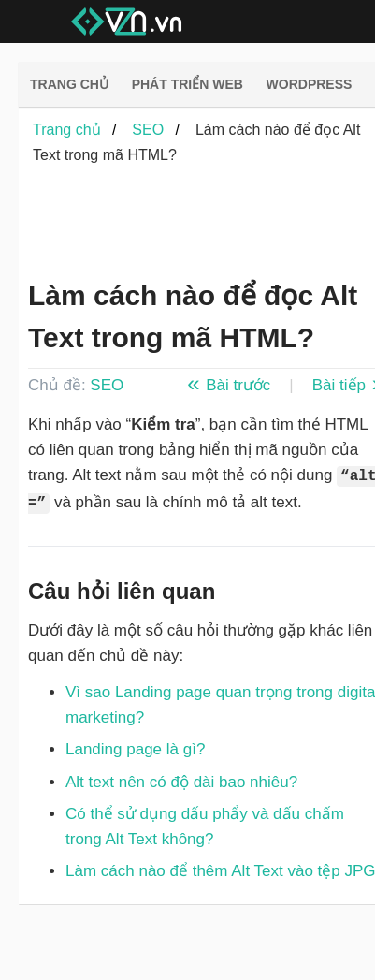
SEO (107, 385)
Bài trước (238, 385)
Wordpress (310, 84)
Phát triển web (187, 84)
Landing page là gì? (135, 749)
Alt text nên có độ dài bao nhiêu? (181, 782)
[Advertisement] (192, 224)
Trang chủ (69, 84)
